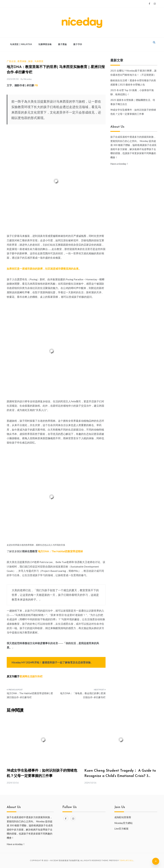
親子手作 (78, 44)
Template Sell (126, 860)
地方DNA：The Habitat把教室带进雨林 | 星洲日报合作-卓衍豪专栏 (30, 695)
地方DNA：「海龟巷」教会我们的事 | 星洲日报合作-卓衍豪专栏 (83, 695)
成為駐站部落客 (123, 817)
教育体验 (22, 61)
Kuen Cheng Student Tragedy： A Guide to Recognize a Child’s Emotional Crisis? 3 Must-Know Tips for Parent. (120, 776)
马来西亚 (39, 61)
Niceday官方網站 (123, 823)
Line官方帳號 (121, 829)
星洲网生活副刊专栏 (31, 676)
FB (36, 85)
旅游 (30, 61)
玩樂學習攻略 (45, 44)
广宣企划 (11, 61)
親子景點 (63, 44)
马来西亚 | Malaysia (21, 44)
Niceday (28, 79)
